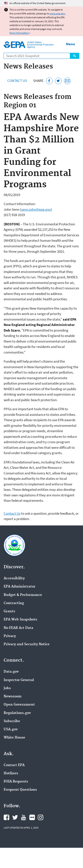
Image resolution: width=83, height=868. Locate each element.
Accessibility (14, 578)
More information (19, 33)
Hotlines (11, 773)
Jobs (7, 688)
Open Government (19, 705)
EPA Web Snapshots (20, 620)
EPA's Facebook (6, 817)
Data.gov (11, 672)
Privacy (10, 636)
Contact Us (17, 81)
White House (14, 738)
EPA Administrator (20, 587)
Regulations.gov (17, 713)
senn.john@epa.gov (36, 209)
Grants (9, 611)
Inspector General (19, 680)
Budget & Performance (23, 595)
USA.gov (11, 729)
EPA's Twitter (15, 817)
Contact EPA (14, 765)
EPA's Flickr (32, 817)
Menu (70, 44)
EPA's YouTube (23, 817)
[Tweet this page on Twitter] (58, 81)
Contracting (14, 603)
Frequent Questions (20, 790)
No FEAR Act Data (18, 628)
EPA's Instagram (41, 817)
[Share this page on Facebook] (49, 81)
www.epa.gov (57, 13)
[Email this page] (67, 81)
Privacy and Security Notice (27, 644)
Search (75, 56)
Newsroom (13, 697)
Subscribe (12, 721)
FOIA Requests (16, 782)
